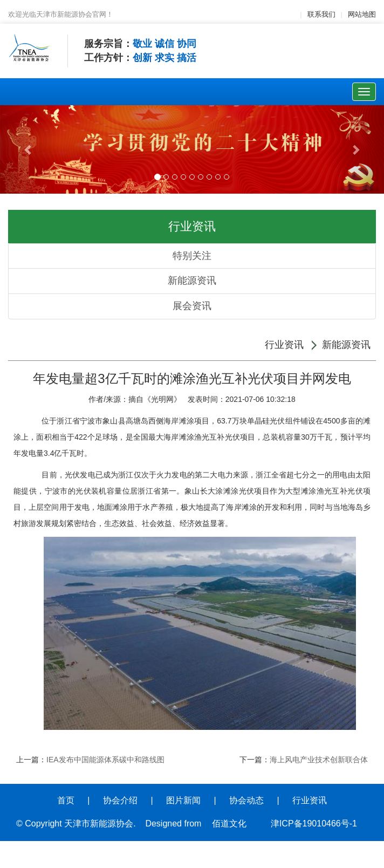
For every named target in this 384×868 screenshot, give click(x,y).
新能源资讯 (192, 281)
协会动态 (246, 800)
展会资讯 (192, 306)
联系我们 (321, 14)
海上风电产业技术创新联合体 (319, 760)
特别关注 (192, 256)
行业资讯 (284, 345)
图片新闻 (183, 800)
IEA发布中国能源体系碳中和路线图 (105, 760)
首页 (66, 800)
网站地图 (362, 14)
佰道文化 (229, 823)
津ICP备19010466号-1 (314, 823)
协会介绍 (120, 800)
